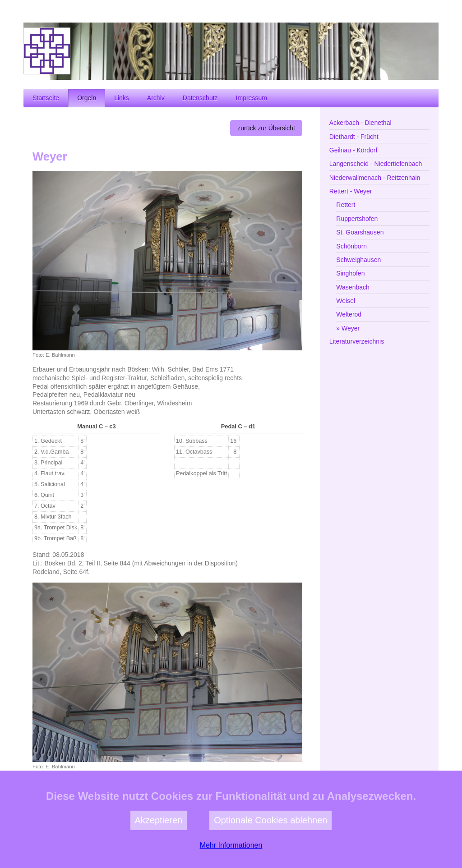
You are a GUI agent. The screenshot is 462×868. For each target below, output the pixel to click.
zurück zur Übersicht (266, 128)
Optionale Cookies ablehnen (270, 842)
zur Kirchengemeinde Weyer (255, 791)
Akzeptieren (159, 842)
